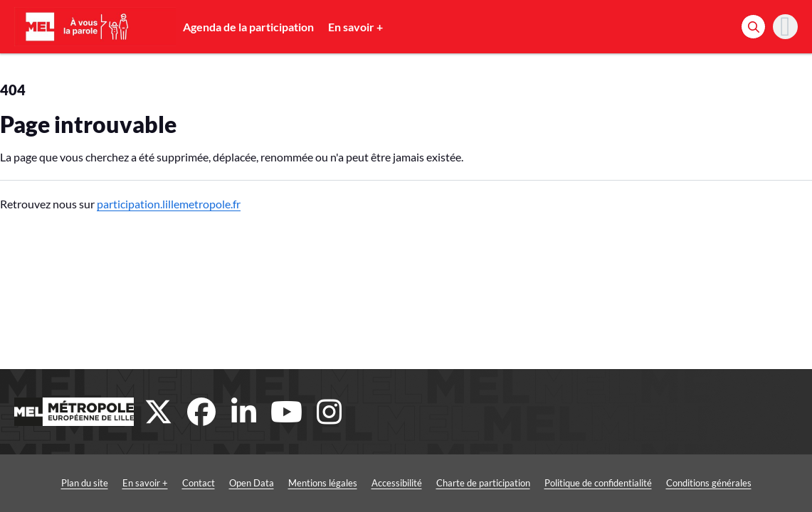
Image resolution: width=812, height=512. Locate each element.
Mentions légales (323, 483)
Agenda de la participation (248, 27)
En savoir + (355, 27)
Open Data (252, 483)
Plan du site (85, 483)
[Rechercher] (753, 27)
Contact (199, 483)
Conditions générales (709, 483)
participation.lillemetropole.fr (169, 204)
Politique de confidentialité (598, 483)
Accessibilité (397, 483)
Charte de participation (483, 483)
